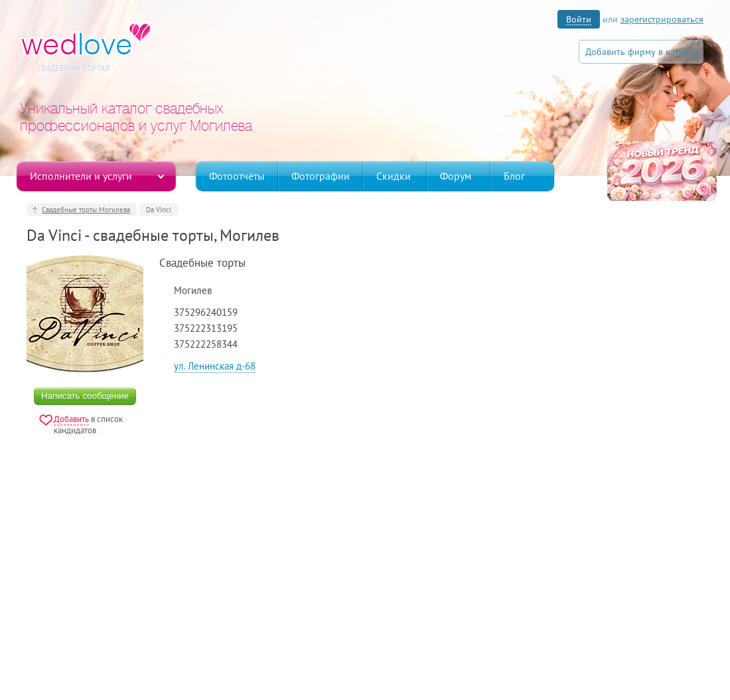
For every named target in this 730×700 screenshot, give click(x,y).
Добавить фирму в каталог (641, 52)
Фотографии (321, 176)
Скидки (394, 176)
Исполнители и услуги (81, 176)
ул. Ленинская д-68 (215, 366)
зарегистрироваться (662, 19)
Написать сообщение (85, 396)
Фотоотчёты (237, 176)
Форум (456, 176)
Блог (514, 176)
